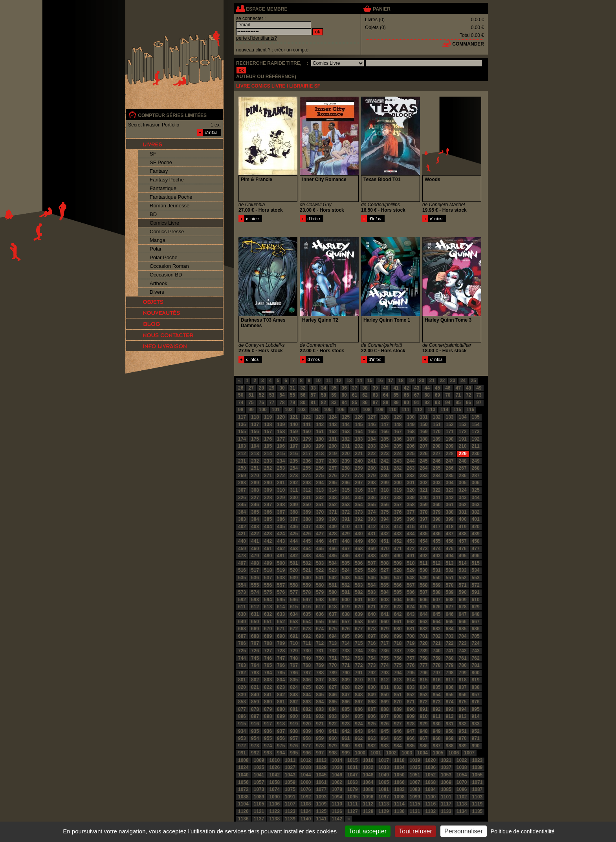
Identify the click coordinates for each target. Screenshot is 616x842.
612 (255, 607)
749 (307, 658)
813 (398, 680)
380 (450, 512)
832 (398, 687)
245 (423, 461)
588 (436, 592)
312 (307, 490)
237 (320, 461)
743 (476, 651)
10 (318, 381)
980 (346, 746)
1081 (384, 789)
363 (476, 505)
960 (333, 738)
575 (268, 592)
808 (333, 680)
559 (307, 585)
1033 (384, 767)
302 (423, 483)
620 (359, 607)
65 (396, 395)
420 (476, 527)
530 (423, 570)
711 (307, 643)
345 (242, 505)
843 (294, 695)
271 (268, 476)
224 (398, 454)
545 (372, 578)
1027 (290, 767)
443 (281, 541)
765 (268, 665)
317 (372, 490)
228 (450, 454)
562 (346, 585)
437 (450, 534)
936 (268, 731)
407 (307, 527)
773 (372, 665)
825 (307, 687)
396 (411, 519)
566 (398, 585)
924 (359, 724)
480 (268, 556)
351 (320, 505)
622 (385, 607)
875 (463, 702)
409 (333, 527)
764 (255, 665)
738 (411, 651)
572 (476, 585)
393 (372, 519)
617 (320, 607)
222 (372, 454)
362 (463, 505)
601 (359, 600)
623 (398, 607)
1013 (322, 760)
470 (385, 549)
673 (307, 629)
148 (398, 425)
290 (268, 483)
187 (411, 439)
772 (359, 665)
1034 (399, 767)
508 (385, 563)
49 (479, 388)
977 (307, 746)
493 (436, 556)
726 (255, 651)
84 (344, 403)
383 (242, 519)
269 (242, 476)
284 (436, 476)
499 (268, 563)
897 (255, 716)
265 (436, 468)
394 (385, 519)
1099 (415, 797)
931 (450, 724)
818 (463, 680)
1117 (446, 804)
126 (359, 417)
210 (463, 446)
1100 (430, 797)
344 (476, 498)
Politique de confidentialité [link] (523, 831)
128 (385, 417)
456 (450, 541)
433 (398, 534)
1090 (274, 797)
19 (411, 381)
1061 (322, 782)
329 (281, 498)
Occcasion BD (166, 275)
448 (346, 541)
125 (346, 417)
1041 (259, 775)
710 (294, 643)
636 (320, 614)
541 (320, 578)
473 (423, 549)
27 (251, 388)
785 (281, 673)
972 (242, 746)
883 (320, 709)
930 (436, 724)
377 (411, 512)
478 (242, 556)
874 (450, 702)
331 (307, 498)
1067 (415, 782)
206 (411, 446)
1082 (399, 789)
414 (398, 527)
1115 (415, 804)
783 (255, 673)
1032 (368, 767)
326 (242, 498)
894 (463, 709)
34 (324, 388)
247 (450, 461)
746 (268, 658)
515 (476, 563)
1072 (243, 789)
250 (242, 468)
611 (242, 607)
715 (359, 643)
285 (450, 476)
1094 (337, 797)
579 (320, 592)
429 (346, 534)
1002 (391, 753)
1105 (259, 804)
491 (411, 556)
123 (320, 417)
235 (294, 461)
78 (282, 403)
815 (423, 680)
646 (450, 614)
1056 (243, 782)
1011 (290, 760)
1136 (243, 819)
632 (268, 614)
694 (333, 636)
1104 (243, 804)
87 (375, 403)
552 (463, 578)
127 (372, 417)
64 (386, 395)
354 (359, 505)
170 (436, 432)
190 (450, 439)
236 (307, 461)
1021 (446, 760)
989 (463, 746)
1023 (478, 760)
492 (423, 556)
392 (359, 519)
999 (346, 753)
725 (242, 651)
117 (242, 417)
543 (346, 578)
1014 (337, 760)
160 (307, 432)
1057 (259, 782)
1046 (337, 775)
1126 (337, 811)
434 (411, 534)
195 (268, 446)
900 (294, 716)
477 (476, 549)
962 (359, 738)
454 (423, 541)
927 (398, 724)
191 (463, 439)
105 (328, 410)
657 (346, 622)
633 (281, 614)
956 (281, 738)
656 (333, 622)
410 (346, 527)
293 (307, 483)
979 (333, 746)
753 (359, 658)
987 (436, 746)
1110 (337, 804)
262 (398, 468)
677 (359, 629)
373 (359, 512)
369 (307, 512)
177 (281, 439)
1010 (274, 760)
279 (372, 476)
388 (307, 519)
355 (372, 505)
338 (398, 498)
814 (411, 680)
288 (242, 483)
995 (294, 753)
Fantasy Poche (167, 180)
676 (346, 629)
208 (436, 446)
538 (281, 578)
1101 (446, 797)
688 (255, 636)
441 (255, 541)
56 (303, 395)
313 (320, 490)
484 (320, 556)
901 (307, 716)
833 (411, 687)
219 (333, 454)
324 (463, 490)
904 (346, 716)
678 (372, 629)
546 (385, 578)
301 (411, 483)
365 (255, 512)
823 (281, 687)
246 (436, 461)
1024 (243, 767)
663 (423, 622)
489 (385, 556)
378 (423, 512)
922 (333, 724)
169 (423, 432)
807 (320, 680)
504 (333, 563)
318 (385, 490)
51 (251, 395)
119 (268, 417)
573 (242, 592)
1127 (353, 811)
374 (372, 512)
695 (346, 636)
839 (242, 695)
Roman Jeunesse (170, 206)
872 (423, 702)
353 (346, 505)
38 (365, 388)
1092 (306, 797)
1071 (478, 782)
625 (423, 607)
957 (294, 738)
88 (386, 403)
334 (346, 498)
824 (294, 687)
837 (463, 687)
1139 (290, 819)
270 (255, 476)
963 (372, 738)
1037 (446, 767)
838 (476, 687)
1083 (415, 789)
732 (333, 651)
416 (423, 527)
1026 (274, 767)
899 (281, 716)
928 (411, 724)
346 (255, 505)
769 (320, 665)
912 (450, 716)
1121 (259, 811)
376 (398, 512)
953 (242, 738)
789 (333, 673)
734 (359, 651)
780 (463, 665)
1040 (243, 775)
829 (359, 687)
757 (411, 658)
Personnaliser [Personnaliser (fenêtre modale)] (464, 831)
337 (385, 498)
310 (281, 490)
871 (411, 702)
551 (450, 578)
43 (417, 388)
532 (450, 570)
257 (333, 468)
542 (333, 578)
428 (333, 534)
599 (333, 600)
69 (437, 395)
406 (294, 527)
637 (333, 614)
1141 (322, 819)
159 (294, 432)
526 (372, 570)
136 (242, 425)
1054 (462, 775)
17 (390, 381)
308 (255, 490)
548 (411, 578)
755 (385, 658)
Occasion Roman (169, 266)
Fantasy (159, 171)
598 (320, 600)
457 (463, 541)
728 (281, 651)
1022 (462, 760)
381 (463, 512)
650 (255, 622)
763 (242, 665)
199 (320, 446)
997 (320, 753)
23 (453, 381)
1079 (353, 789)
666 (463, 622)
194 (255, 446)
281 (398, 476)
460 (255, 549)
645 (436, 614)
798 (450, 673)
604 (398, 600)
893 (450, 709)
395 (398, 519)
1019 (415, 760)
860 (268, 702)
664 (436, 622)
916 (255, 724)
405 (281, 527)
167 (398, 432)
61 (355, 395)
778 (436, 665)
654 (307, 622)
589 (450, 592)
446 (320, 541)
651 (268, 622)
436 (436, 534)
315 (346, 490)
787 (307, 673)
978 (320, 746)
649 (242, 622)
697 (372, 636)
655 (320, 622)
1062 (337, 782)
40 (386, 388)
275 (320, 476)
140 (294, 425)
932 (463, 724)
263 (411, 468)
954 (255, 738)
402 (242, 527)
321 (423, 490)
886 (359, 709)
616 (307, 607)
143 (333, 425)
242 (385, 461)
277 (346, 476)
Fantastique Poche (171, 197)
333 (333, 498)
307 (242, 490)
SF (153, 154)
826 (320, 687)
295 (333, 483)
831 (385, 687)
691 (294, 636)
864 (320, 702)
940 (320, 731)
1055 (478, 775)
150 (423, 425)
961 (346, 738)
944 (372, 731)
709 (281, 643)
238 (333, 461)
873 (436, 702)
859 (255, 702)
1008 (243, 760)
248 (463, 461)
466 (333, 549)
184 (372, 439)
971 (476, 738)
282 (411, 476)
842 (281, 695)
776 (411, 665)
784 (268, 673)
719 (411, 643)
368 (294, 512)
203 (372, 446)
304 (450, 483)
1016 (368, 760)
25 (473, 381)
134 (463, 417)
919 (294, 724)
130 (411, 417)
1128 (368, 811)
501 (294, 563)
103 (302, 410)
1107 (290, 804)
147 (385, 425)
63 (375, 395)
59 (334, 395)
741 (450, 651)
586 (411, 592)
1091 (290, 797)
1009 (259, 760)
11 (328, 381)
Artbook (159, 283)
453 (411, 541)
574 (255, 592)
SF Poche (161, 162)
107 (354, 410)
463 (294, 549)
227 (436, 454)
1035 (415, 767)
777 (423, 665)
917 (268, 724)
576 (281, 592)
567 (411, 585)
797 (436, 673)
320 (411, 490)
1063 (353, 782)
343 (463, 498)
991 (242, 753)
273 (294, 476)
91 (417, 403)
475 (450, 549)
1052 (430, 775)
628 (463, 607)
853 (423, 695)
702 (436, 636)
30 (282, 388)
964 (385, 738)
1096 (368, 797)
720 (423, 643)
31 (292, 388)
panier (381, 9)
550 (436, 578)
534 (476, 570)
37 (355, 388)
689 (268, 636)
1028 (306, 767)
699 (398, 636)
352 (333, 505)
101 (276, 410)
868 (372, 702)
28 (261, 388)
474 (436, 549)
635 (307, 614)
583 (372, 592)
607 (436, 600)
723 (463, 643)
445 (307, 541)
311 (294, 490)
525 (359, 570)
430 (359, 534)
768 (307, 665)
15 (370, 381)
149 (411, 425)
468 (359, 549)
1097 (384, 797)
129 (398, 417)
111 (405, 410)
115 (457, 410)
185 (385, 439)
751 (333, 658)
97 (479, 403)
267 (463, 468)
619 (346, 607)
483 (307, 556)
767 (294, 665)
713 (333, 643)
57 (313, 395)
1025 (259, 767)
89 (396, 403)
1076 (306, 789)
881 (294, 709)
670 (268, 629)
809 (346, 680)
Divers (157, 292)
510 (411, 563)
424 (281, 534)
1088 (243, 797)
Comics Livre (164, 223)
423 (268, 534)
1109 (322, 804)
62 (365, 395)
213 (255, 454)
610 (476, 600)
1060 (306, 782)
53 (272, 395)
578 (307, 592)
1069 (446, 782)
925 (372, 724)
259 (359, 468)
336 (372, 498)
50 (241, 395)
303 (436, 483)
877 (242, 709)
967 (423, 738)
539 (294, 578)
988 (450, 746)
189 (436, 439)
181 (333, 439)
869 (385, 702)
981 (359, 746)
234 (281, 461)
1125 (322, 811)
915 (242, 724)
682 (423, 629)
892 (436, 709)
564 (372, 585)
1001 (376, 753)
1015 (353, 760)
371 (333, 512)
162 (333, 432)
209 (450, 446)
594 (268, 600)
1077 (322, 789)
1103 (478, 797)
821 (255, 687)
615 (294, 607)
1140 (306, 819)
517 (255, 570)
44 (427, 388)
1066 (399, 782)
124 (333, 417)
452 (398, 541)
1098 (399, 797)
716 (372, 643)
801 (242, 680)
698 (385, 636)
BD (153, 214)
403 (255, 527)
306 (476, 483)
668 (242, 629)
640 (372, 614)
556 (268, 585)
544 (359, 578)
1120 (243, 811)
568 (423, 585)
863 (307, 702)
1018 (399, 760)
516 (242, 570)
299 (385, 483)
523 (333, 570)
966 (411, 738)
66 (406, 395)
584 (385, 592)
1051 (415, 775)
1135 (478, 811)
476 (463, 549)
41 (396, 388)
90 (406, 403)
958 (307, 738)
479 (255, 556)
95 (458, 403)
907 (385, 716)
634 (294, 614)
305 (463, 483)
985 (411, 746)
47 (458, 388)
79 (292, 403)
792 (372, 673)
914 (476, 716)
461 (268, 549)
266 (450, 468)
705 (476, 636)
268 (476, 468)
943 (359, 731)
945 (385, 731)
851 (398, 695)
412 (372, 527)
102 (289, 410)
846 (333, 695)
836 (450, 687)
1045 (322, 775)
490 (398, 556)
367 (281, 512)
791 (359, 673)
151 (436, 425)
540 (307, 578)
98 (241, 410)
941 (333, 731)
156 (255, 432)
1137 (259, 819)
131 (423, 417)
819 (476, 680)
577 (294, 592)
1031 (353, 767)
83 (334, 403)
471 (398, 549)
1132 (430, 811)
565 (385, 585)
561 (333, 585)
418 (450, 527)
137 (255, 425)
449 (359, 541)
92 (427, 403)
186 (398, 439)
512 (436, 563)
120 (281, 417)
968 (436, 738)
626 (436, 607)
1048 (368, 775)
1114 (399, 804)
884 (333, 709)
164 (359, 432)
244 (411, 461)
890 (411, 709)
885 (346, 709)
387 (294, 519)
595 (281, 600)
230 (476, 454)
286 (463, 476)
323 (450, 490)
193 (242, 446)
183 (359, 439)
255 (307, 468)
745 (255, 658)
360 (436, 505)
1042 (274, 775)
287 (476, 476)
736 (385, 651)
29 (272, 388)
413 (385, 527)
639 (359, 614)
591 (476, 592)
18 (401, 381)
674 (320, 629)
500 (281, 563)
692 (307, 636)
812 (385, 680)
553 (476, 578)
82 (324, 403)
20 (421, 381)
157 (268, 432)
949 (436, 731)
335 (359, 498)
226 (423, 454)
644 (423, 614)
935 (255, 731)
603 (385, 600)
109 (379, 410)
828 (346, 687)
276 (333, 476)
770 (333, 665)
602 (372, 600)
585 (398, 592)
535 (242, 578)
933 (476, 724)
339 (411, 498)
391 (346, 519)
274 (307, 476)
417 (436, 527)
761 (463, 658)
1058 (274, 782)
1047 (353, 775)
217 (307, 454)
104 (315, 410)
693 (320, 636)
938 (294, 731)
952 (476, 731)
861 (281, 702)
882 (307, 709)
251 (255, 468)
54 (282, 395)
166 (385, 432)
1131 (415, 811)
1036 (430, 767)
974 (268, 746)
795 (411, 673)
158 (281, 432)
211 (476, 446)
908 (398, 716)
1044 (306, 775)
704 (463, 636)
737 (398, 651)
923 (346, 724)
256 (320, 468)
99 (251, 410)
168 (411, 432)
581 (346, 592)
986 (423, 746)
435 (423, 534)
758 (423, 658)
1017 (384, 760)
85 (355, 403)
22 (442, 381)
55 (292, 395)
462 (281, 549)
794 (398, 673)
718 (398, 643)
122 (307, 417)
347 (268, 505)
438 (463, 534)
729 (294, 651)
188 (423, 439)
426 (307, 534)
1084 (430, 789)
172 (463, 432)
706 (242, 643)
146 (372, 425)
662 (411, 622)
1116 (430, 804)
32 (303, 388)
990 (476, 746)
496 (476, 556)
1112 (368, 804)
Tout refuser (415, 831)
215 (281, 454)
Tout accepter (368, 831)
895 (476, 709)
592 (242, 600)
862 (294, 702)
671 (281, 629)
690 (281, 636)
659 (372, 622)
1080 (368, 789)
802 (255, 680)
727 (268, 651)
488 (372, 556)
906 (372, 716)
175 (255, 439)
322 (436, 490)
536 (255, 578)
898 (268, 716)
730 (307, 651)
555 (255, 585)
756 (398, 658)
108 (367, 410)
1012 (306, 760)
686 (476, 629)
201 (346, 446)
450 (372, 541)
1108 (306, 804)
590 (463, 592)
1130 (399, 811)
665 (450, 622)
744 (242, 658)
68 (427, 395)
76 (261, 403)
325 (476, 490)
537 (268, 578)
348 (281, 505)
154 (476, 425)
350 (307, 505)
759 (436, 658)
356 (385, 505)
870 (398, 702)
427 (320, 534)
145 (359, 425)
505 (346, 563)
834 (423, 687)
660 (385, 622)
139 (281, 425)
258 (346, 468)
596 (294, 600)
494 (450, 556)
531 (436, 570)
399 (450, 519)
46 (448, 388)
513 (450, 563)
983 (385, 746)
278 (359, 476)
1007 (469, 753)
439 (476, 534)
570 (450, 585)
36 (344, 388)
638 (346, 614)
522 (320, 570)
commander (468, 44)
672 (294, 629)
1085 (446, 789)
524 (346, 570)
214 (268, 454)
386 (281, 519)
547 (398, 578)
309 (268, 490)
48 (468, 388)
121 (294, 417)
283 (423, 476)
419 (463, 527)
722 (450, 643)
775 (398, 665)
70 (448, 395)
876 (476, 702)
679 (385, 629)
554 (242, 585)
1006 (454, 753)
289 (255, 483)
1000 (360, 753)
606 (423, 600)
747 (281, 658)
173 (476, 432)
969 (450, 738)
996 (307, 753)
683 (436, 629)
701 (423, 636)
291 (281, 483)
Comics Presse (167, 232)
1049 (384, 775)
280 (385, 476)
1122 (274, 811)
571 (463, 585)
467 (346, 549)
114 (444, 410)
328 (268, 498)
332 (320, 498)
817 (450, 680)
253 (281, 468)
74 (241, 403)
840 (255, 695)
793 (385, 673)
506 (359, 563)
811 (372, 680)
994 (281, 753)
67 (417, 395)
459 (242, 549)
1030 (337, 767)
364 (242, 512)
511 (423, 563)
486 (346, 556)
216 (294, 454)
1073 (259, 789)
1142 (337, 819)
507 (372, 563)
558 (294, 585)
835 (436, 687)
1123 (290, 811)
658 (359, 622)
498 (255, 563)
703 (450, 636)
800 (476, 673)
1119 (478, 804)
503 (320, 563)
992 (255, 753)
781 (476, 665)
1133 (446, 811)
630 (242, 614)
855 (450, 695)
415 (411, 527)
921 (320, 724)
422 (255, 534)
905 (359, 716)
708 (268, 643)
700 (411, 636)
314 (333, 490)
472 (411, 549)
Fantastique (163, 188)
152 (450, 425)
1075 (290, 789)
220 (346, 454)
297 (359, 483)
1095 (353, 797)
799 (463, 673)
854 (436, 695)
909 (411, 716)
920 (307, 724)
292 (294, 483)
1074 (274, 789)
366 (268, 512)
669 (255, 629)
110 (392, 410)
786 (294, 673)
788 (320, 673)
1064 (368, 782)
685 (463, 629)
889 (398, 709)
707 (255, 643)
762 (476, 658)
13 (349, 381)
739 (423, 651)
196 (281, 446)
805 (294, 680)
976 (294, 746)
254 (294, 468)
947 (411, 731)
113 (431, 410)
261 (385, 468)
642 (398, 614)
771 (346, 665)
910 (423, 716)
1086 (462, 789)
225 (411, 454)
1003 (407, 753)
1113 (384, 804)
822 (268, 687)
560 (320, 585)
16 (380, 381)
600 (346, 600)
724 (476, 643)
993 (268, 753)
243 (398, 461)
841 (268, 695)
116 (470, 410)
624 (411, 607)
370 (320, 512)
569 (436, 585)
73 (479, 395)
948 (423, 731)
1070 (462, 782)
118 (255, 417)
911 (436, 716)
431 (372, 534)
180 (320, 439)
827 (333, 687)
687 (242, 636)
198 (307, 446)
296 (346, 483)
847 (346, 695)
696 (359, 636)
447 (333, 541)
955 (268, 738)
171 (450, 432)
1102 (462, 797)
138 (268, 425)
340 (423, 498)
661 (398, 622)
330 (294, 498)
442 (268, 541)
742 (463, 651)
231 (242, 461)
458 (476, 541)
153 (463, 425)
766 (281, 665)
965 (398, 738)
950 (450, 731)
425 (294, 534)
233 (268, 461)
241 (372, 461)
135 (476, 417)
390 (333, 519)
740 (436, 651)
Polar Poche (164, 257)
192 (476, 439)
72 (468, 395)
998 (333, 753)
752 (346, 658)
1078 (337, 789)
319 (398, 490)
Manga (158, 240)
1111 (353, 804)
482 (294, 556)
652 (281, 622)
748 (294, 658)
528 (398, 570)
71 (458, 395)
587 (423, 592)
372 (346, 512)
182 (346, 439)
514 (463, 563)
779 (450, 665)
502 (307, 563)
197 (294, 446)
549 (423, 578)
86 (365, 403)
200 (333, 446)
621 (372, 607)
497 (242, 563)
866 (346, 702)
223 (385, 454)
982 (372, 746)
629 (476, 607)
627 (450, 607)
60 (344, 395)
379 (436, 512)
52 (261, 395)
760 (450, 658)
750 (320, 658)
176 (268, 439)
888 (385, 709)
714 (346, 643)
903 (333, 716)
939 (307, 731)
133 (450, 417)
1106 (274, 804)
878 (255, 709)
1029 (322, 767)
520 (294, 570)
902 (320, 716)
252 (268, 468)
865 (333, 702)
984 (398, 746)
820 (242, 687)
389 (320, 519)
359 (423, 505)
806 (307, 680)
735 (372, 651)
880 (281, 709)
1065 (384, 782)
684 (450, 629)
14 (359, 381)
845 (320, 695)
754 (372, 658)
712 (320, 643)
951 (463, 731)
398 (436, 519)
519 (281, 570)
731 (320, 651)
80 (303, 403)
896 (242, 716)
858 (242, 702)
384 (255, 519)
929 (423, 724)
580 (333, 592)
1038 (462, 767)
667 (476, 622)
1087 (478, 789)
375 (385, 512)
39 (375, 388)
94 (448, 403)
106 (341, 410)
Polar (156, 249)
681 (411, 629)
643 (411, 614)
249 (476, 461)
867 (359, 702)
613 (268, 607)
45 (437, 388)
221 (359, 454)
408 (320, 527)
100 (263, 410)
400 (463, 519)
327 (255, 498)
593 (255, 600)
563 (359, 585)
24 (463, 381)
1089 (259, 797)
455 (436, 541)
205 (398, 446)
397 (423, 519)
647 (463, 614)
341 (436, 498)
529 (411, 570)
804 (281, 680)
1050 (399, 775)
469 (372, 549)
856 (463, 695)
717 (385, 643)
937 (281, 731)
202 (359, 446)
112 (418, 410)
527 (385, 570)
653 (294, 622)
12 (339, 381)
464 (307, 549)
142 (320, 425)
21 (432, 381)
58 (324, 395)
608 (450, 600)
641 (385, 614)
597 (307, 600)
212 (242, 454)
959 (320, 738)
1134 (462, 811)
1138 (274, 819)
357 (398, 505)
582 (359, 592)
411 (359, 527)
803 (268, 680)
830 (372, 687)
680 (398, 629)
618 (333, 607)
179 (307, 439)
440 (242, 541)
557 (281, 585)
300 (398, 483)
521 (307, 570)
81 (313, 403)
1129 (384, 811)
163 (346, 432)
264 (423, 468)
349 (294, 505)
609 (463, 600)
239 (346, 461)
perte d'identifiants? (257, 38)
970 (463, 738)
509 (398, 563)
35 (334, 388)
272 (281, 476)
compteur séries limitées (172, 115)
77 (272, 403)
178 (294, 439)
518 (268, 570)
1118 (462, 804)
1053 (446, 775)
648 (476, 614)
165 (372, 432)
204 (385, 446)
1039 (478, 767)
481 (281, 556)
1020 (430, 760)
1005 (438, 753)
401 (476, 519)
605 (411, 600)
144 (346, 425)
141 (307, 425)
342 (450, 498)
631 (255, 614)
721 (436, 643)
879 (268, 709)
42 (406, 388)
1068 (430, 782)
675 (333, 629)
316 (359, 490)
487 (359, 556)
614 (281, 607)
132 (436, 417)
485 (333, 556)
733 (346, 651)
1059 (290, 782)
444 (294, 541)
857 (476, 695)
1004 (423, 753)
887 (372, 709)
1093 (322, 797)
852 (411, 695)
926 (385, 724)
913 (463, 716)
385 (268, 519)
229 (463, 454)
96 (468, 403)
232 (255, 461)
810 (359, 680)
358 (411, 505)
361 (450, 505)
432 (385, 534)
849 (372, 695)
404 (268, 527)
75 (251, 403)
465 (320, 549)
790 (346, 673)
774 (385, 665)
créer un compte (291, 50)
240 (359, 461)
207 (423, 446)
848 (359, 695)
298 (372, 483)
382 (476, 512)
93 (437, 403)
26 (241, 388)
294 (320, 483)
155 (242, 432)
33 (313, 388)
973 (255, 746)
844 (307, 695)
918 (281, 724)
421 (242, 534)
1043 (290, 775)
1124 (306, 811)
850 (385, 695)
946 (398, 731)
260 (372, 468)
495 (463, 556)
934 (242, 731)
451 (385, 541)
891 (423, 709)
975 (281, 746)
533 (463, 570)
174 (242, 439)
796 (423, 673)
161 (320, 432)
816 (436, 680)
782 (242, 673)
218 (320, 454)
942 (346, 731)
